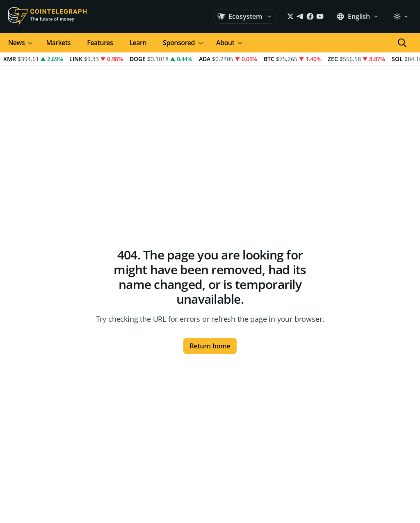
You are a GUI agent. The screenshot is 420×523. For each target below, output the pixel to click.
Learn (138, 43)
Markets (58, 43)
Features (100, 43)
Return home (210, 346)
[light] (401, 16)
